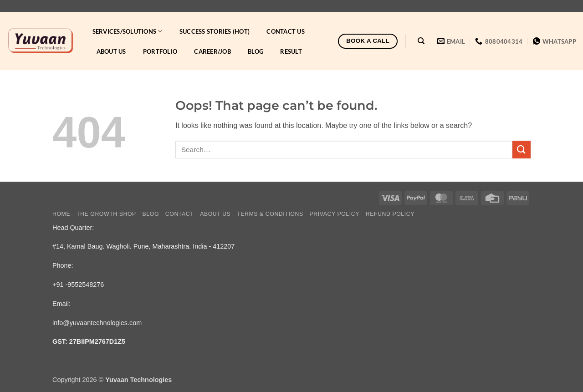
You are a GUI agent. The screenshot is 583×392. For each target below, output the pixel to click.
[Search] (421, 41)
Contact (180, 214)
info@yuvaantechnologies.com (97, 323)
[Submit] (522, 150)
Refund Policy (390, 214)
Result (291, 51)
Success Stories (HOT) (215, 31)
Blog (256, 51)
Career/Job (212, 51)
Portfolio (160, 51)
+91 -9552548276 (78, 285)
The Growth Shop (106, 214)
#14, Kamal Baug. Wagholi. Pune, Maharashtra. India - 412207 (143, 246)
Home (61, 214)
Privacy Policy (335, 214)
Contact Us (286, 31)
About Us (111, 51)
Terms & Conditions (270, 214)
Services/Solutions (128, 31)
